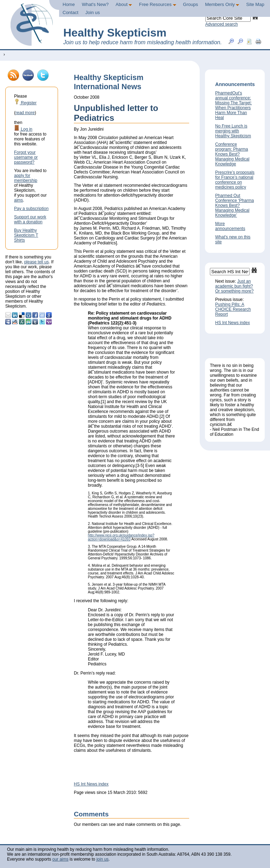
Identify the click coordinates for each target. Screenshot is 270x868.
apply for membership (26, 178)
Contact (70, 12)
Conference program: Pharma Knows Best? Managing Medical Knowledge (232, 154)
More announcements (230, 226)
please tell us (37, 262)
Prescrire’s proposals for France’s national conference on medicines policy (235, 180)
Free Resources (157, 4)
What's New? (95, 4)
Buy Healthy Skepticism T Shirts (26, 235)
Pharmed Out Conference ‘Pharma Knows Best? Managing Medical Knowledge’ (234, 205)
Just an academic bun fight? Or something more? (234, 286)
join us (102, 859)
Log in (23, 129)
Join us (93, 12)
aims (18, 200)
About (124, 4)
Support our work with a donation (30, 219)
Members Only (222, 4)
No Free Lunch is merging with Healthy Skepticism (233, 131)
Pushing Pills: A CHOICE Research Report (233, 309)
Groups (191, 4)
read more (25, 113)
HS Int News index (91, 784)
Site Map (255, 4)
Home (69, 4)
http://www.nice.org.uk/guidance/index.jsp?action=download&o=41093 (121, 537)
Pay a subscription (31, 209)
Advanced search (222, 24)
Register (25, 103)
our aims (60, 859)
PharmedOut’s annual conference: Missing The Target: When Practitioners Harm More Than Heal (233, 105)
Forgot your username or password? (26, 157)
